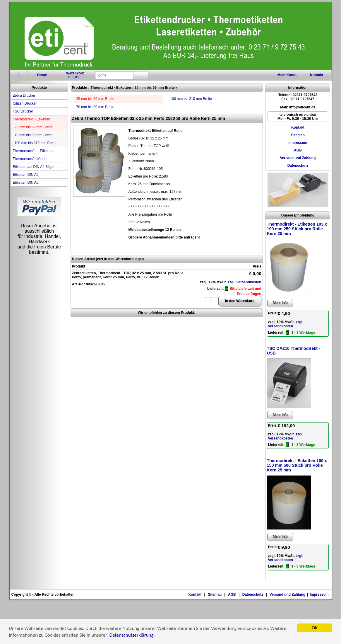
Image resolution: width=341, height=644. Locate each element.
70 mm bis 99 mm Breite (34, 135)
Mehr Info (280, 303)
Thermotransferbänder (30, 159)
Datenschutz (298, 166)
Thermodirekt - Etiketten (32, 119)
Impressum (298, 143)
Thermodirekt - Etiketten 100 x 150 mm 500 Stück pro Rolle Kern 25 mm (297, 465)
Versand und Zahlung (298, 158)
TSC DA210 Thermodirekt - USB (293, 351)
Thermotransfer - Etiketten (33, 151)
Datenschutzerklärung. (132, 636)
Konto (287, 75)
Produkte (39, 88)
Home (42, 75)
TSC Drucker (23, 111)
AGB (298, 150)
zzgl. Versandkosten (245, 282)
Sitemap (298, 135)
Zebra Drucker (24, 96)
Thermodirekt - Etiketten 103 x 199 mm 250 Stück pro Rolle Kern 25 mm (297, 229)
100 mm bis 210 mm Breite (36, 143)
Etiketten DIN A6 (26, 183)
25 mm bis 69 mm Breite (34, 127)
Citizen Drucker (25, 103)
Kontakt (317, 75)
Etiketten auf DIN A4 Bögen (34, 167)
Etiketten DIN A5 (26, 175)
